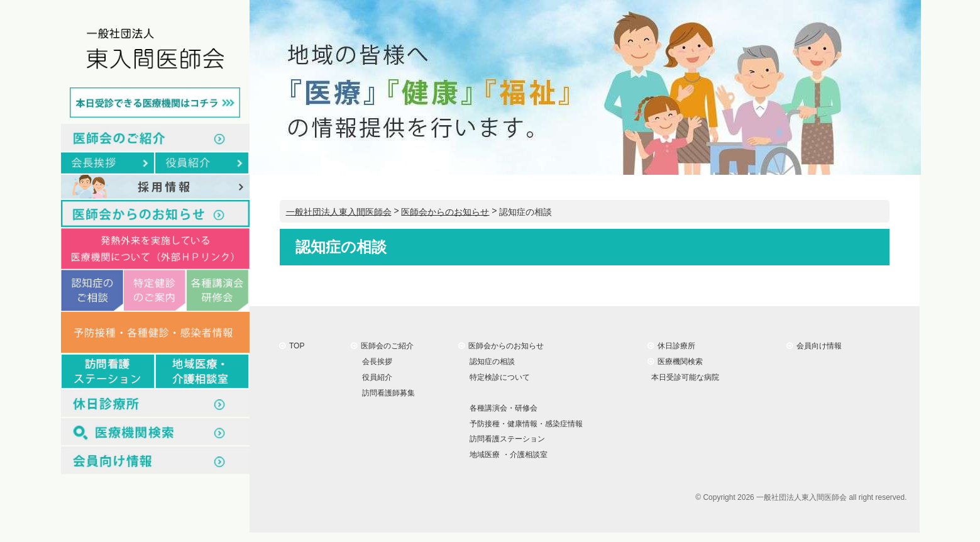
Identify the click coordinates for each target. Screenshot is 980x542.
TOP (292, 346)
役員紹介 (376, 377)
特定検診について (498, 377)
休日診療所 (672, 346)
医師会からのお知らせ (501, 346)
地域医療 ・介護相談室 (507, 455)
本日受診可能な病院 (684, 377)
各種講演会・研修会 (502, 408)
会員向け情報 (814, 346)
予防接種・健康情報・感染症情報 (525, 423)
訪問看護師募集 (387, 393)
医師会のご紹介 (383, 346)
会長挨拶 (376, 362)
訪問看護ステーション (506, 439)
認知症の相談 (491, 362)
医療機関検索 (675, 362)
